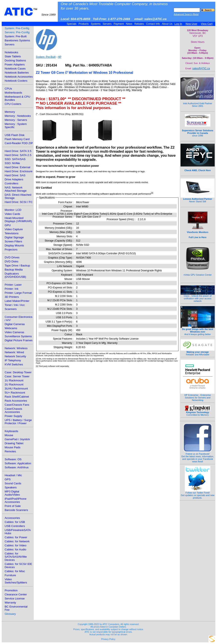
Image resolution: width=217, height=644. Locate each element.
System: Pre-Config (17, 28)
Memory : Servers (16, 120)
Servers (107, 24)
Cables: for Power (16, 537)
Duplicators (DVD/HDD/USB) (15, 275)
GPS (8, 479)
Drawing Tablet (14, 443)
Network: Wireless (16, 348)
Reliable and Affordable (198, 352)
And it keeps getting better (198, 331)
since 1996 (198, 131)
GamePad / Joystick (17, 439)
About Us (167, 24)
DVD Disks (12, 261)
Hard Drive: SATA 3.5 (18, 151)
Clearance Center (16, 594)
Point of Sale (13, 506)
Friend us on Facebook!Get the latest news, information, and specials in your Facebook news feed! (198, 457)
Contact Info (153, 24)
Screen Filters (13, 241)
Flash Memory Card (17, 139)
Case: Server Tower (17, 376)
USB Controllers (15, 526)
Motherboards (13, 93)
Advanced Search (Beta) (186, 14)
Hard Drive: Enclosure (19, 171)
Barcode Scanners (16, 510)
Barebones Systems (17, 40)
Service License (15, 598)
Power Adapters (15, 64)
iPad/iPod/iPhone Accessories (16, 500)
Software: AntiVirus (17, 467)
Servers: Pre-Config (17, 32)
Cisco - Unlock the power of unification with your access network (198, 297)
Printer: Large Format (18, 293)
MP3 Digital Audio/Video (12, 493)
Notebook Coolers (16, 81)
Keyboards (12, 431)
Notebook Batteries (17, 73)
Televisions (12, 233)
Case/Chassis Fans (17, 405)
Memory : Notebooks (18, 116)
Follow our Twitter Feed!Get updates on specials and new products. (198, 494)
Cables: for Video (16, 545)
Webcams (11, 328)
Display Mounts (14, 245)
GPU (8, 225)
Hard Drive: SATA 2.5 (18, 155)
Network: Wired (14, 352)
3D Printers (12, 297)
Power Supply (13, 416)
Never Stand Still (198, 199)
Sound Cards (13, 483)
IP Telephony (13, 360)
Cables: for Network (17, 541)
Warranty (10, 603)
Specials (72, 24)
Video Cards (12, 214)
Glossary (10, 614)
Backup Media (14, 270)
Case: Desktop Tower (18, 372)
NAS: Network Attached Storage (16, 189)
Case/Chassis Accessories (13, 410)
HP (60, 57)
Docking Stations (15, 60)
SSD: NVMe (12, 163)
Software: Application (18, 463)
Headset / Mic (13, 475)
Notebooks (12, 52)
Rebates (139, 24)
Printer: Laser (13, 285)
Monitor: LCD (13, 210)
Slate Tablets (13, 56)
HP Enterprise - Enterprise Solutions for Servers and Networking (198, 397)
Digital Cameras (15, 324)
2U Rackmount (14, 384)
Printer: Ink (12, 289)
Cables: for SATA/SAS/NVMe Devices (16, 557)
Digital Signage (14, 237)
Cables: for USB (15, 522)
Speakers (11, 487)
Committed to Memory (198, 412)
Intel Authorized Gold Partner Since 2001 (198, 102)
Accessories (12, 518)
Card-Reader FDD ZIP (19, 143)
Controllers (12, 183)
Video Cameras (14, 332)
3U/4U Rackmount (16, 389)
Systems (96, 24)
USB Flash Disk (15, 135)
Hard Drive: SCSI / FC (19, 202)
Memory (10, 112)
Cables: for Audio (16, 549)
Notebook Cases (15, 69)
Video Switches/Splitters (16, 581)
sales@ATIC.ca (201, 68)
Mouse (9, 435)
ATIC (30, 12)
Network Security (15, 356)
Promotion (11, 590)
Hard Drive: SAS (15, 175)
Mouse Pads (13, 447)
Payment (119, 24)
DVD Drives (12, 257)
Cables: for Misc (15, 571)
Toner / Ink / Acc (15, 305)
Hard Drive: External (17, 167)
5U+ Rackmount (15, 393)
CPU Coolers (13, 104)
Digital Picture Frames (19, 340)
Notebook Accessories (19, 77)
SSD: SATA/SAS (15, 159)
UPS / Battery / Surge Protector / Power (18, 422)
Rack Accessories (16, 401)
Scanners (11, 309)
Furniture (10, 575)
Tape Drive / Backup (17, 266)
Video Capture (14, 229)
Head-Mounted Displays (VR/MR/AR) (18, 220)
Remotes (10, 451)
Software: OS (13, 459)
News (129, 24)
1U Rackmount (14, 380)
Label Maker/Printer (17, 301)
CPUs (8, 89)
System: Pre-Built (16, 36)
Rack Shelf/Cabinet (17, 397)
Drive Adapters (14, 179)
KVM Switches (14, 364)
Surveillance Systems (18, 336)
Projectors (11, 250)
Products (84, 24)
